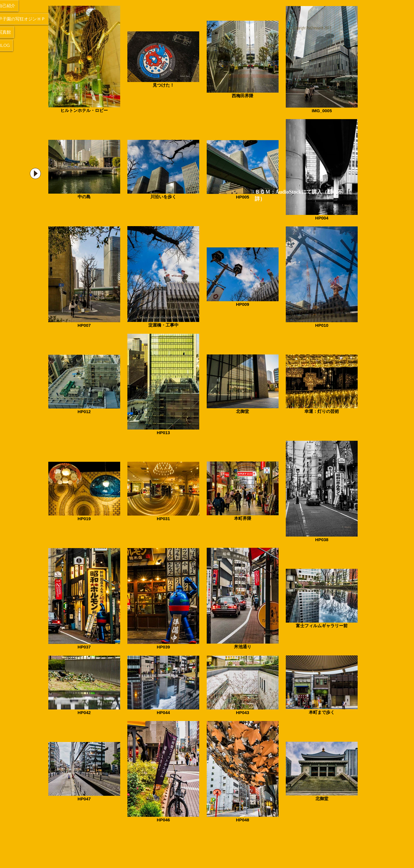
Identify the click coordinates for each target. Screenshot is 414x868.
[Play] (35, 173)
